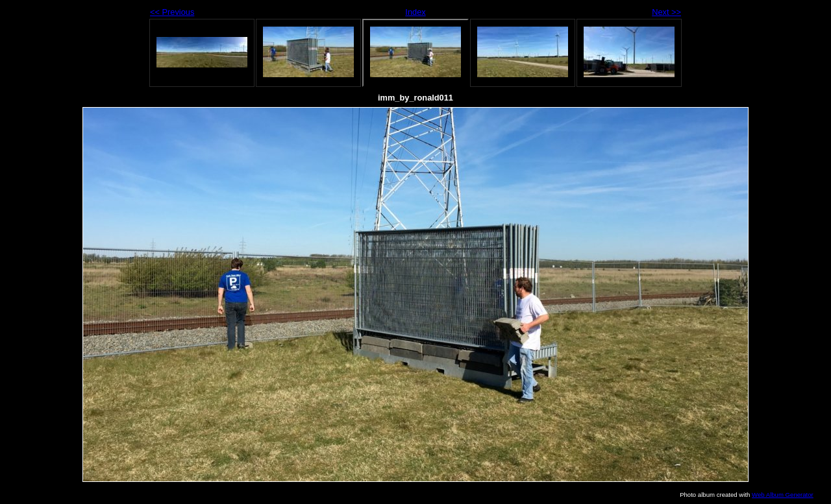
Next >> (666, 12)
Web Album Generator (783, 495)
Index (415, 12)
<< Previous (172, 12)
